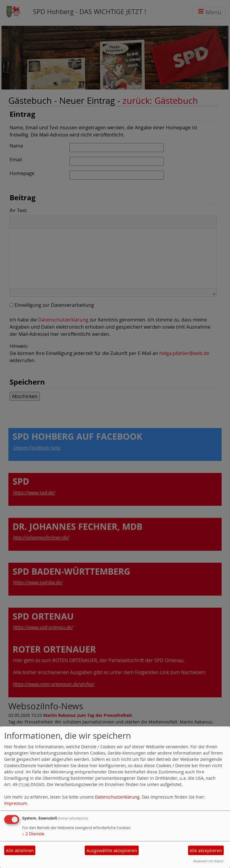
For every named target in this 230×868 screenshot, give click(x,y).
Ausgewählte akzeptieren (112, 850)
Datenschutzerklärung (117, 797)
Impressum (16, 803)
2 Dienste (33, 834)
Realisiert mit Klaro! (208, 861)
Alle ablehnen (20, 850)
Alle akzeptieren (206, 850)
